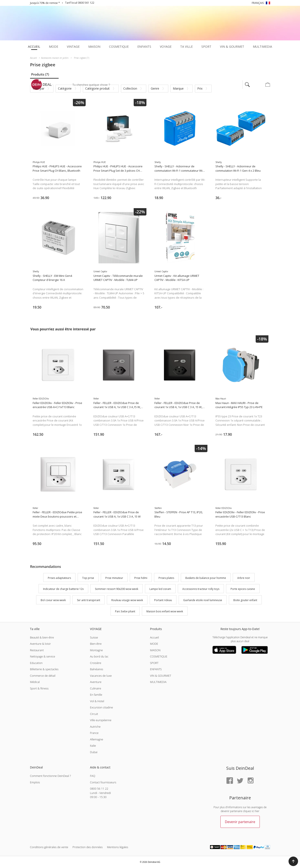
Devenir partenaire (240, 822)
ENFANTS (156, 669)
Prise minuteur (114, 578)
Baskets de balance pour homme (206, 578)
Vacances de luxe (101, 676)
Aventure (96, 682)
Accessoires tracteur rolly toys (201, 589)
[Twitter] (240, 781)
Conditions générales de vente (49, 847)
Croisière (96, 663)
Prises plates (166, 578)
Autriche (95, 727)
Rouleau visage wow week (127, 600)
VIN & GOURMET (160, 676)
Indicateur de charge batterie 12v (63, 589)
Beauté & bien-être (42, 637)
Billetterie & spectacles (44, 669)
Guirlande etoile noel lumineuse (203, 600)
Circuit (94, 714)
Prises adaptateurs (59, 578)
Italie (93, 746)
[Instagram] (250, 781)
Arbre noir (244, 578)
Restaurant (37, 650)
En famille (96, 695)
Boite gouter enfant (245, 600)
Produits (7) (40, 74)
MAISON (155, 650)
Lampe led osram (160, 589)
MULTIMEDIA (158, 682)
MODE (154, 644)
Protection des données (87, 847)
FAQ (93, 776)
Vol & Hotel (97, 701)
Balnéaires (97, 669)
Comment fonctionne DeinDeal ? (51, 776)
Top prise (88, 578)
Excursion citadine (101, 707)
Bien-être (96, 644)
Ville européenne (101, 720)
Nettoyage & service (43, 656)
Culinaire (95, 688)
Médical (35, 682)
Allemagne (97, 739)
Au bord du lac (99, 656)
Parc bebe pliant (125, 611)
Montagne (96, 650)
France (94, 733)
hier (257, 811)
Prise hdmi (141, 578)
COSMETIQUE (159, 656)
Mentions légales (118, 847)
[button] (293, 861)
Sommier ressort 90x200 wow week (117, 589)
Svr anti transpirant (89, 600)
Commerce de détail (43, 676)
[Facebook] (230, 781)
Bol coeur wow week (53, 600)
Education (36, 663)
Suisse (94, 637)
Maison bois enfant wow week (165, 611)
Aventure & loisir (40, 644)
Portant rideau (163, 600)
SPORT (154, 663)
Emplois (35, 782)
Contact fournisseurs (103, 782)
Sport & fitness (39, 688)
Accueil (154, 637)
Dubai (94, 752)
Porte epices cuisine (243, 589)
